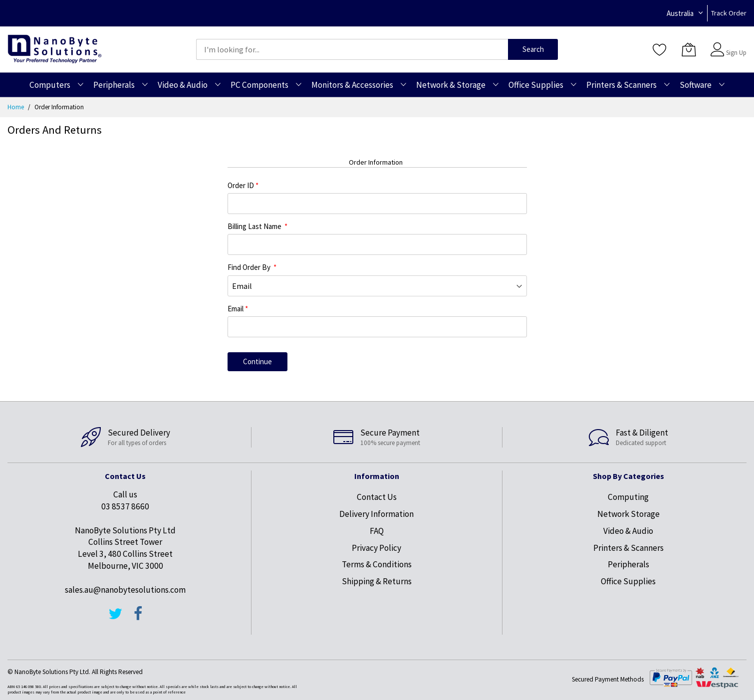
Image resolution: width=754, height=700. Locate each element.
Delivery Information (377, 514)
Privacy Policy (377, 548)
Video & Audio (628, 531)
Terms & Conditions (377, 564)
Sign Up (736, 53)
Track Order (729, 13)
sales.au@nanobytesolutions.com (125, 590)
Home (16, 107)
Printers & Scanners (628, 548)
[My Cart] (689, 49)
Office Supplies (628, 581)
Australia (680, 13)
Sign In (735, 45)
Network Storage (628, 514)
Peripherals (628, 564)
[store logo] (55, 49)
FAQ (377, 531)
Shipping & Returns (377, 581)
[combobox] (352, 49)
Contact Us (377, 497)
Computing (628, 497)
